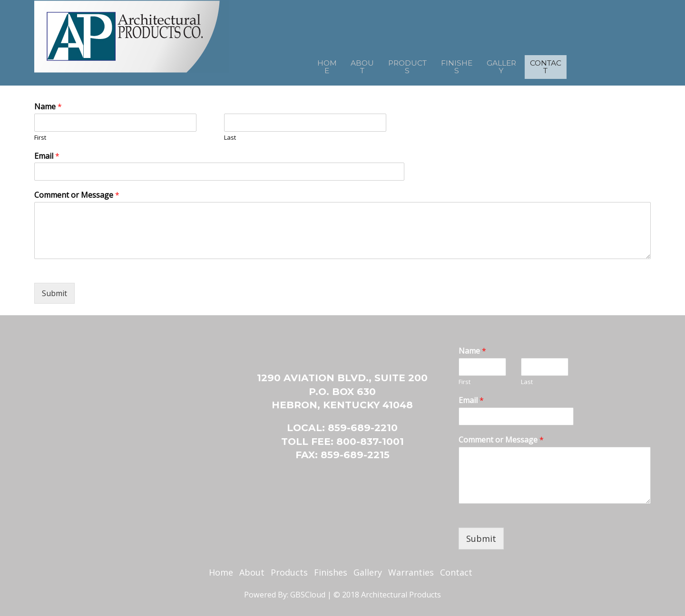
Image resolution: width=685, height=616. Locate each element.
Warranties (411, 572)
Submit (54, 293)
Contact (568, 64)
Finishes (459, 64)
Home (302, 64)
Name (48, 107)
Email (47, 156)
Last (230, 138)
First (40, 138)
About (346, 64)
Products (401, 64)
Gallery (513, 64)
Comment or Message (77, 195)
